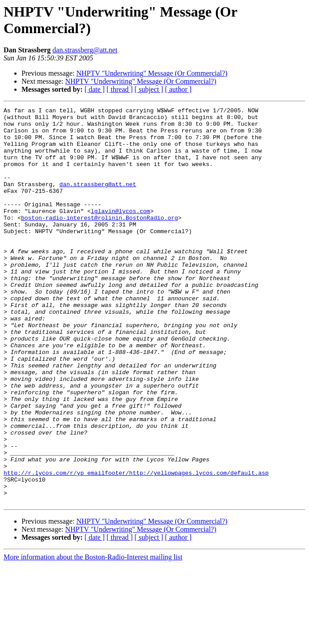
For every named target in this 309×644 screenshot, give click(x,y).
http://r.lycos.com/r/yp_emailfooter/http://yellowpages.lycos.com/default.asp (136, 546)
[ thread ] (120, 89)
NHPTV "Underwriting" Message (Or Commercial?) (152, 73)
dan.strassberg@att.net (85, 50)
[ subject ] (149, 89)
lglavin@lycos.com (121, 232)
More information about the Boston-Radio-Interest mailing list (93, 636)
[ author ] (178, 89)
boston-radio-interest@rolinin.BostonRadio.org (99, 240)
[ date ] (95, 89)
